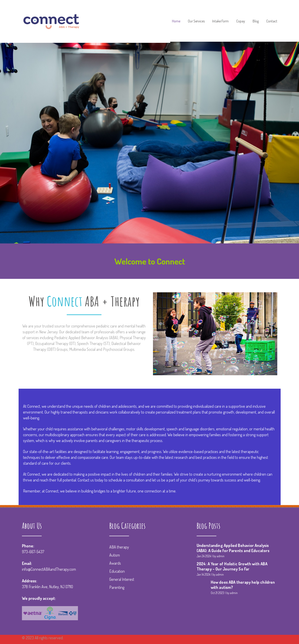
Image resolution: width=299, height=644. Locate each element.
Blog (256, 21)
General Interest (122, 579)
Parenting (117, 587)
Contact (272, 21)
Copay (241, 21)
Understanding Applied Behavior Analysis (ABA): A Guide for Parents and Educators (233, 548)
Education (117, 571)
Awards (115, 563)
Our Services (196, 21)
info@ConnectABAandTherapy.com (49, 569)
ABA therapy (119, 547)
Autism (115, 555)
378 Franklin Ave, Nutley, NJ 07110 (47, 587)
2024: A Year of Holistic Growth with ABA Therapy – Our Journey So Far (232, 566)
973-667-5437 (33, 552)
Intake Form (220, 21)
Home (176, 21)
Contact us (86, 480)
